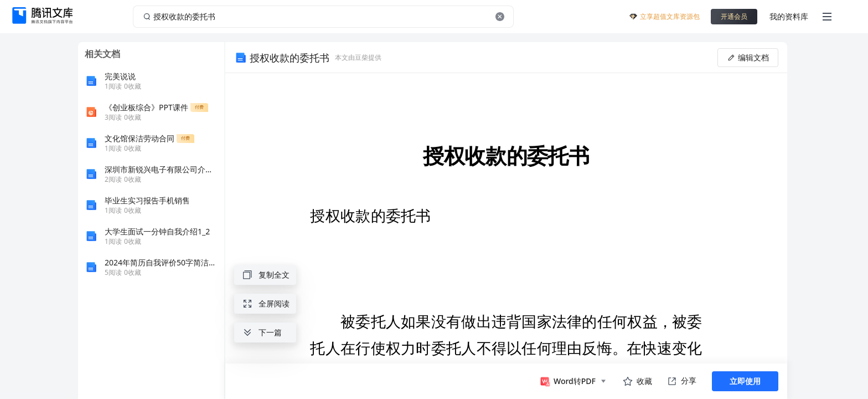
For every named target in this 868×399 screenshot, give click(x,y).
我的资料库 (789, 16)
